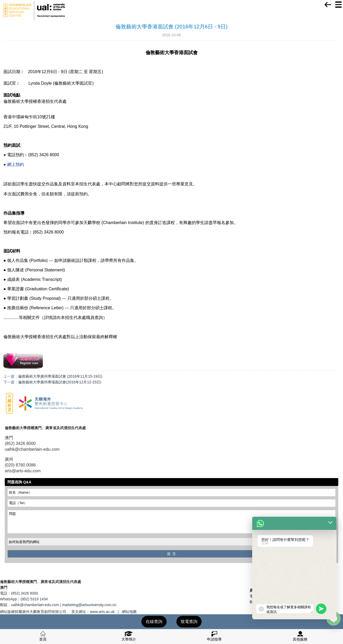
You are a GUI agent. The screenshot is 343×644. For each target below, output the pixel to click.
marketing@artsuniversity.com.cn (89, 605)
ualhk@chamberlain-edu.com (35, 605)
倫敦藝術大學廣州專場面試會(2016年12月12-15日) (60, 382)
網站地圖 (129, 612)
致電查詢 (189, 622)
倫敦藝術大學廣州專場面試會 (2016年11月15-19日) (60, 376)
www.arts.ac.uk (102, 612)
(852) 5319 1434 (34, 599)
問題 (171, 522)
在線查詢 (154, 622)
